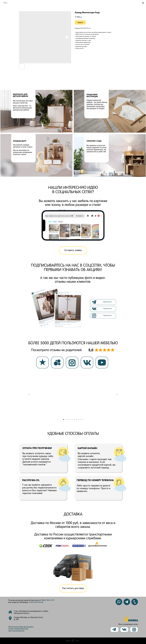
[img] (103, 309)
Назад (5, 3)
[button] (73, 250)
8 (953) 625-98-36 (36, 602)
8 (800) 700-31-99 (47, 600)
